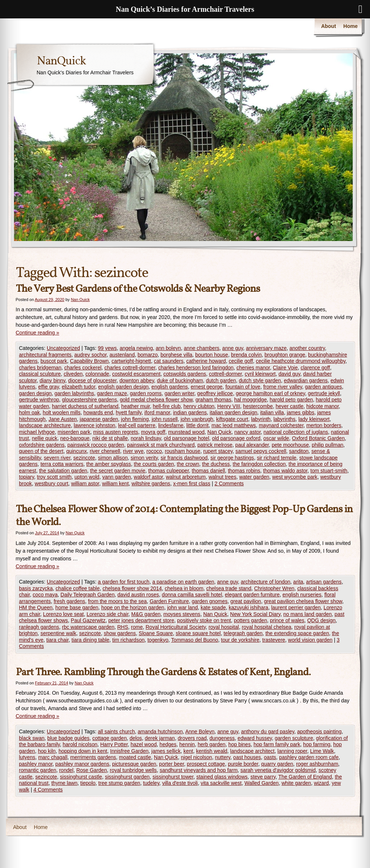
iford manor (157, 412)
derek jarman (160, 738)
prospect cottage (206, 764)
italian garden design (234, 412)
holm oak (30, 412)
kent (188, 751)
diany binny (53, 380)
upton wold (87, 477)
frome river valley (283, 387)
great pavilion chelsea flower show (303, 601)
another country (307, 348)
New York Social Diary (255, 614)
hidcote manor (323, 406)
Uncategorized (63, 348)
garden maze (112, 393)
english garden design (124, 387)
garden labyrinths (74, 393)
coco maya (45, 595)
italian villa (272, 412)
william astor (85, 483)
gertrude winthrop (39, 400)
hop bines (239, 744)
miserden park (74, 432)
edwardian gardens (306, 380)
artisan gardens (324, 582)
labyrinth (261, 419)
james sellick (166, 751)
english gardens (170, 387)
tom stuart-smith (329, 471)
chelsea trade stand (229, 588)
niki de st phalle (110, 438)
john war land (182, 607)
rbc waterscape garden (88, 627)
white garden (296, 783)
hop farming (317, 744)
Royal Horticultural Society (176, 627)
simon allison (113, 458)
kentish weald (212, 751)
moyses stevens (182, 614)
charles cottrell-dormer (130, 368)
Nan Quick (80, 300)
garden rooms (146, 393)
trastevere (274, 640)
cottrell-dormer (225, 374)
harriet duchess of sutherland (85, 406)
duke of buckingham (180, 380)
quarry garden (277, 764)
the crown (188, 464)
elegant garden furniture (252, 595)
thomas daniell (208, 471)
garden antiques (323, 387)
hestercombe (258, 406)
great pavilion (246, 601)
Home (351, 26)
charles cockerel (83, 368)
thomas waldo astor (286, 471)
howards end (98, 412)
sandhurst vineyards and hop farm (199, 770)
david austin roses (138, 595)
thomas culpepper (169, 471)
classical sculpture (40, 374)
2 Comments (229, 483)
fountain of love (243, 387)
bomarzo (148, 355)
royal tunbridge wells (133, 770)
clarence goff (315, 368)
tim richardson (128, 640)
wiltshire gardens (151, 483)
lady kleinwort (314, 419)
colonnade (97, 374)
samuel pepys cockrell (261, 451)
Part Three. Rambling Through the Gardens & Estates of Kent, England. (163, 672)
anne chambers (202, 348)
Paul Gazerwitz (88, 620)
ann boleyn (168, 348)
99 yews (107, 348)
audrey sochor (91, 355)
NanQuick (61, 61)
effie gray (49, 387)
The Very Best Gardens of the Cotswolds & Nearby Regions (138, 289)
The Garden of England (305, 777)
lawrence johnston (94, 425)
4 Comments (48, 790)
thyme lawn (64, 783)
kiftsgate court (232, 419)
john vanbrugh (197, 419)
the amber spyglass (108, 464)
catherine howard (206, 361)
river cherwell (105, 451)
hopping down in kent (83, 751)
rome (137, 627)
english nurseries (302, 595)
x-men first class (192, 483)
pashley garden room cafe (309, 757)
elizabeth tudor (79, 387)
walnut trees (222, 477)
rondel (66, 770)
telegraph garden (243, 633)
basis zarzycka (36, 588)
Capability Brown (89, 361)
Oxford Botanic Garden (318, 438)
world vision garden (310, 640)
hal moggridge (251, 400)
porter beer (172, 764)
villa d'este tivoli (180, 783)
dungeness (222, 738)
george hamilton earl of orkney (270, 393)
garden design (36, 393)
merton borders (324, 425)
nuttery (223, 757)
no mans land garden (308, 614)
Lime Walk (322, 751)
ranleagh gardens (39, 627)
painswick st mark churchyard (161, 445)
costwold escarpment (136, 374)
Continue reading (38, 333)
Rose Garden (91, 770)
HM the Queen (36, 607)
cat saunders (169, 361)
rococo (154, 451)
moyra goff (153, 432)
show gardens (120, 633)
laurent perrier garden (296, 607)
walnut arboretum (186, 477)
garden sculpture (294, 738)
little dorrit (198, 425)
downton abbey (137, 380)
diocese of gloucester (92, 380)
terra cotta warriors (62, 464)
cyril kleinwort (260, 374)
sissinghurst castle (81, 777)
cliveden (73, 374)
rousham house (183, 451)
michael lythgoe (37, 432)
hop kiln (47, 751)
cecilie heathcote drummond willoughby (301, 361)
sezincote (84, 458)
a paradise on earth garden (183, 582)
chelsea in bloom (184, 588)
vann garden (117, 477)
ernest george (207, 387)
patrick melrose (215, 445)
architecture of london (266, 582)
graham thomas (213, 400)
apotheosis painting (319, 731)
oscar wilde (276, 438)
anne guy (233, 348)
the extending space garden (297, 633)
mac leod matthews (234, 425)
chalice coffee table (78, 588)
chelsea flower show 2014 (132, 588)
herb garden (212, 744)
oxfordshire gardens (42, 445)
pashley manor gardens (82, 764)
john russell (165, 419)
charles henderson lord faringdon (196, 368)
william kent (115, 483)
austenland (122, 355)
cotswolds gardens (185, 374)
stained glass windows (222, 777)
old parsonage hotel (186, 438)
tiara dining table (90, 640)
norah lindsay (146, 438)
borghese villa (176, 355)
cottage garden (110, 738)
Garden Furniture (169, 601)
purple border (243, 764)
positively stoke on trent (204, 620)
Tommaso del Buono (195, 640)
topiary (27, 477)
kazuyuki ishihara (248, 607)
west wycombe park (295, 477)
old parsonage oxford (236, 438)
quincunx (77, 451)
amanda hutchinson (160, 731)
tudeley (151, 783)
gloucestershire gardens (89, 400)
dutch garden (221, 380)
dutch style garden (260, 380)
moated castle (135, 757)
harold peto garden (291, 400)
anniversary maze (266, 348)
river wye (133, 451)
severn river (57, 458)
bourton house (212, 355)
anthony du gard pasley (268, 731)
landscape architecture (45, 425)
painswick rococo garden (96, 445)
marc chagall (53, 757)
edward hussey (255, 738)
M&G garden (146, 614)
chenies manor (253, 368)
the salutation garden (63, 471)
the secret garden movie (118, 471)
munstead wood (186, 432)
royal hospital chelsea (267, 627)
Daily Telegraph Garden (87, 595)
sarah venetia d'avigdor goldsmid (278, 770)
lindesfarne (171, 425)
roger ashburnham (317, 764)
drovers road (192, 738)
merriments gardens (93, 757)
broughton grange (285, 355)
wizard (321, 783)
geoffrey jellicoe (215, 393)
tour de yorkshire (240, 640)
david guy (290, 374)
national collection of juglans (296, 432)
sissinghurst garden (127, 777)
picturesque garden (134, 764)
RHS (123, 627)
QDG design (321, 620)
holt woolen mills (62, 412)
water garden (254, 477)
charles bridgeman (40, 368)
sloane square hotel (198, 633)
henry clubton (199, 406)
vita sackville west (221, 783)
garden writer (179, 393)
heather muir (135, 406)
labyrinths (285, 419)
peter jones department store (141, 620)
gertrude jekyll (324, 393)
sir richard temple (277, 458)
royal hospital (224, 627)
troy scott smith (54, 477)
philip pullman (328, 445)
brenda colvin (246, 355)
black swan (32, 738)
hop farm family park (277, 744)
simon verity (144, 458)
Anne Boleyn (200, 731)
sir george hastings (232, 458)
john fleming (135, 419)
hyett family (129, 412)
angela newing (136, 348)
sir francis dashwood (184, 458)
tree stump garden (119, 783)
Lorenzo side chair (108, 614)
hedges (168, 744)
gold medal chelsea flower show (156, 400)
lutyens (27, 757)
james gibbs (301, 412)
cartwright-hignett (131, 361)
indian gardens (190, 412)
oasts (270, 757)
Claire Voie (285, 368)
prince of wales (287, 620)
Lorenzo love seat (64, 614)
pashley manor (36, 764)
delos (136, 738)
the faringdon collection (259, 464)
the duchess (216, 464)
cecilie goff (241, 361)
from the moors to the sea (117, 601)
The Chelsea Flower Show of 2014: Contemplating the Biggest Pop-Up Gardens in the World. (184, 516)
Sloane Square (156, 633)
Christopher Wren (274, 588)
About (328, 26)
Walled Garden (262, 783)
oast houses (247, 757)
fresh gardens (70, 601)
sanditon (299, 451)
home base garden (77, 607)
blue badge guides (68, 738)
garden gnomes (210, 601)
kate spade (213, 607)
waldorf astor (148, 477)
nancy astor (247, 432)
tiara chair (58, 640)
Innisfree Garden (129, 751)
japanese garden (99, 419)
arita (298, 582)
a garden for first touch (124, 582)
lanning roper (293, 751)
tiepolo (88, 783)
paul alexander (252, 445)
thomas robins (244, 471)
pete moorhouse (290, 445)
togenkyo (158, 640)
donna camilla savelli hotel (192, 595)
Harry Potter (114, 744)
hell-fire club (167, 406)
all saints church (116, 731)
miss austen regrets (116, 432)
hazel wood (144, 744)
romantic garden (38, 770)
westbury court (51, 483)
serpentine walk (58, 633)
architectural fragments (45, 355)
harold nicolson (80, 744)
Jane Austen (63, 419)
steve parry (263, 777)
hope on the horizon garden (133, 607)
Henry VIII (229, 406)
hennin (187, 744)
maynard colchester (281, 425)
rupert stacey (218, 451)
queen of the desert (41, 451)
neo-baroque (75, 438)
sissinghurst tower (173, 777)
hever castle (290, 406)
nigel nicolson (196, 757)
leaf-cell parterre (137, 425)
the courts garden (154, 464)
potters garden (250, 620)
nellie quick (45, 438)
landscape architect (252, 751)
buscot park (54, 361)
